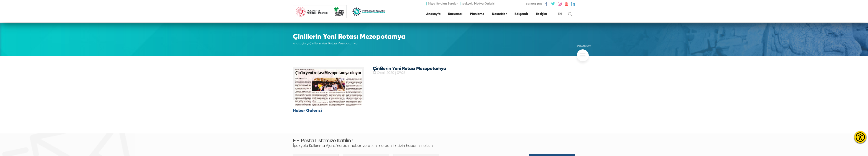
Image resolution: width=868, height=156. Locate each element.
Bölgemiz (521, 14)
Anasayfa (433, 14)
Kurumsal (455, 14)
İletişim (542, 14)
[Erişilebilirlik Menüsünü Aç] (860, 137)
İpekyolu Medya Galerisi (478, 4)
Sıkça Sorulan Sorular (443, 4)
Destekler (499, 14)
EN (560, 14)
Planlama (477, 14)
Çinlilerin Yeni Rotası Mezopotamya (334, 44)
